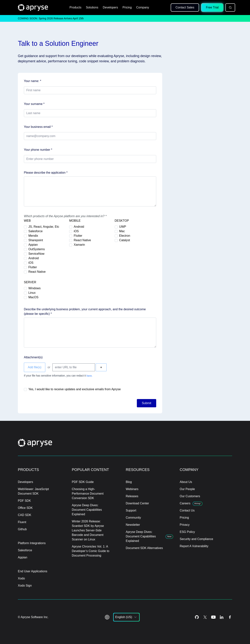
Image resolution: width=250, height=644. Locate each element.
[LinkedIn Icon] (222, 617)
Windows (34, 288)
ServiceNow (36, 254)
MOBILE (75, 221)
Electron (125, 236)
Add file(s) (35, 367)
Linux (32, 293)
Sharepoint (36, 240)
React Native (37, 272)
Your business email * (38, 127)
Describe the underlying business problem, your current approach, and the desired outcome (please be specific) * (85, 311)
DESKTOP (122, 221)
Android (34, 258)
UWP (123, 227)
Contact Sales (185, 7)
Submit (147, 403)
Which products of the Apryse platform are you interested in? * (65, 216)
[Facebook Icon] (230, 617)
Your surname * (34, 104)
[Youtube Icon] (213, 617)
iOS (31, 263)
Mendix (33, 236)
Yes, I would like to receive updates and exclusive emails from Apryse (75, 389)
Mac (122, 231)
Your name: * (33, 81)
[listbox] (126, 617)
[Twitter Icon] (205, 617)
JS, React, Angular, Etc (44, 227)
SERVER (30, 282)
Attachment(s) (33, 357)
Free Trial (212, 7)
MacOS (33, 297)
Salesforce (36, 231)
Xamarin (79, 245)
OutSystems (37, 249)
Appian (33, 245)
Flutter (33, 267)
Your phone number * (38, 150)
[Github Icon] (197, 617)
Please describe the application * (46, 173)
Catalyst (125, 240)
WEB (27, 221)
